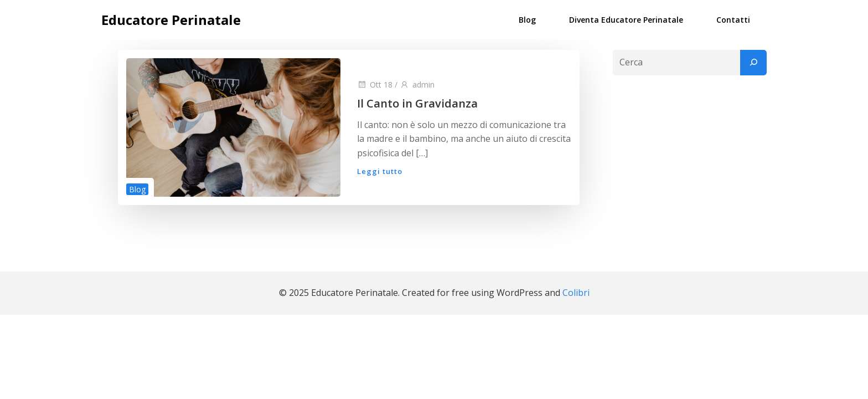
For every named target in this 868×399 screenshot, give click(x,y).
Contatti (733, 20)
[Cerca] (753, 63)
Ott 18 (375, 85)
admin (417, 85)
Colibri (576, 293)
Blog (527, 20)
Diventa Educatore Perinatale (626, 20)
